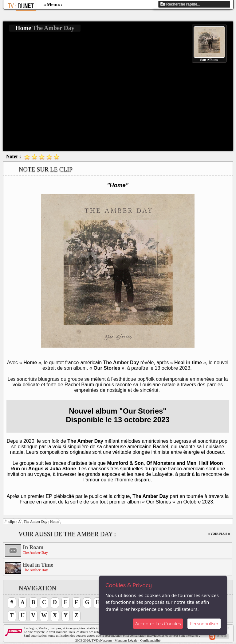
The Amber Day (35, 522)
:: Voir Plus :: (219, 534)
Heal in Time (38, 565)
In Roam (33, 547)
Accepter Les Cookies (158, 624)
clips (12, 522)
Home (55, 522)
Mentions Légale (126, 640)
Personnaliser (204, 624)
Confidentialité (150, 640)
